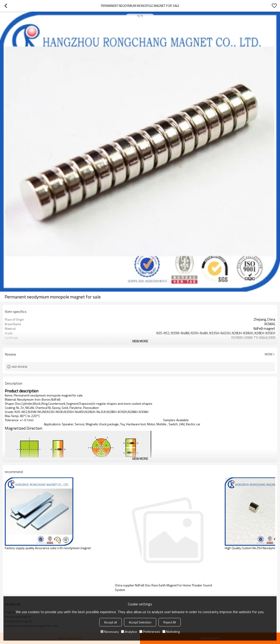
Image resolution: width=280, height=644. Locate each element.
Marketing (171, 632)
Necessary (110, 632)
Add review (20, 367)
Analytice (129, 632)
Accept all (111, 622)
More (269, 354)
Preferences (150, 632)
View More (140, 341)
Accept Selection (140, 622)
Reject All (170, 622)
